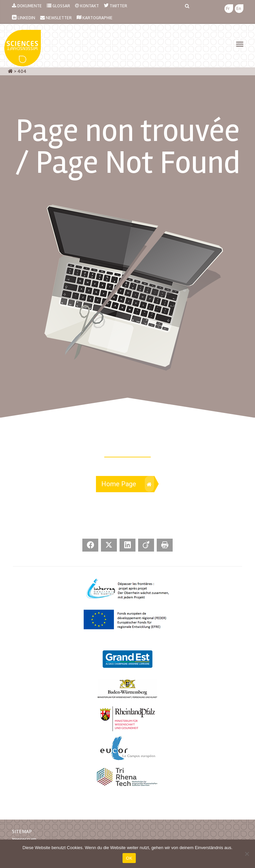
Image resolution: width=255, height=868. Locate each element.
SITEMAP (22, 832)
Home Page (128, 484)
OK (129, 858)
